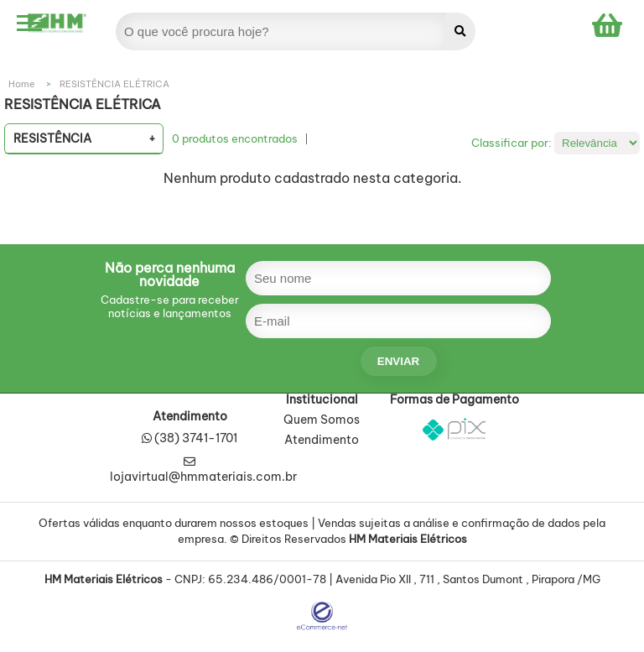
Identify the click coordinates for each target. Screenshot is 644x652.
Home (22, 84)
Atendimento (322, 441)
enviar (398, 361)
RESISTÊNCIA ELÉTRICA (114, 84)
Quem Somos (322, 420)
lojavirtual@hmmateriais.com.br (203, 470)
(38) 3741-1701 (196, 438)
